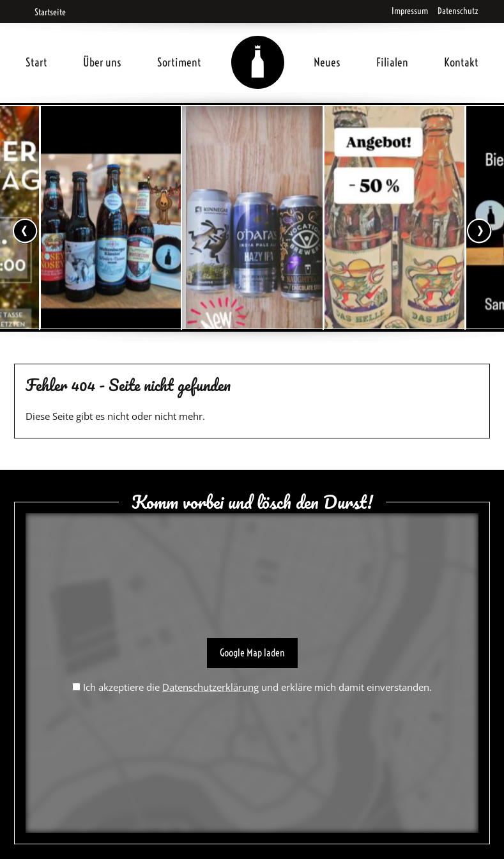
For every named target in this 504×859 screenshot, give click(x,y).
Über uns (102, 62)
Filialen (392, 62)
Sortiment (179, 62)
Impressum (410, 11)
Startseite (46, 12)
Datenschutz (458, 11)
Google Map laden (252, 653)
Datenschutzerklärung (210, 687)
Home (257, 47)
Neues (327, 62)
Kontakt (461, 62)
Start (36, 62)
